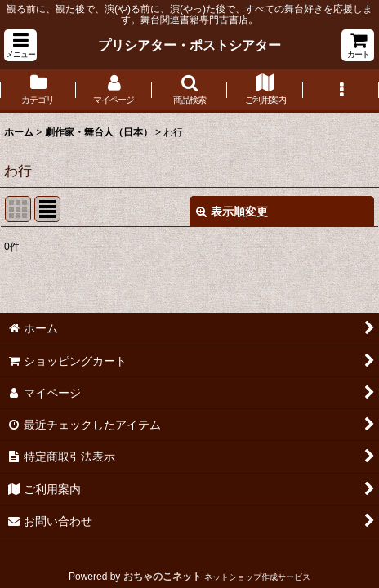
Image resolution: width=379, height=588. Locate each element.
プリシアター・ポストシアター (189, 45)
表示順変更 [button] (232, 212)
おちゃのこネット (163, 577)
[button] (20, 45)
